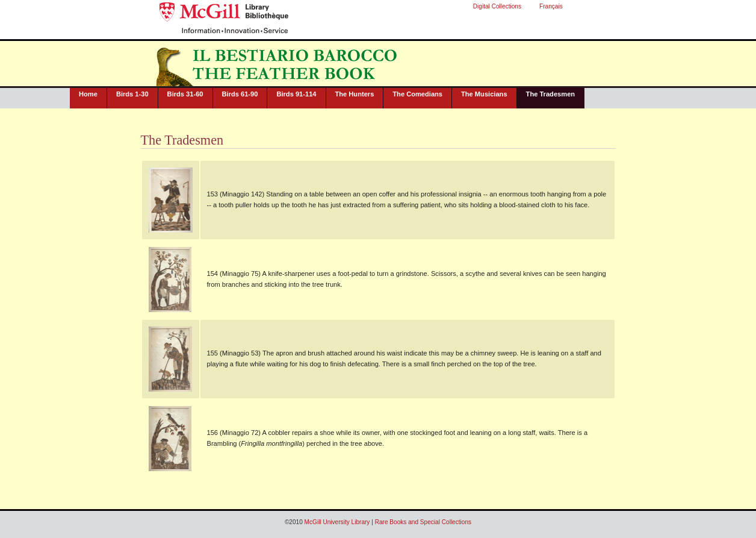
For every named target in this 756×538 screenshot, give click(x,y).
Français (551, 6)
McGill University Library (274, 14)
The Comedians (417, 94)
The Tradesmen (551, 94)
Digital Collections (497, 6)
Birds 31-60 (185, 94)
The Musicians (484, 94)
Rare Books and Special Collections (423, 522)
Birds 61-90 (240, 94)
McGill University (200, 14)
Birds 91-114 (296, 94)
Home (88, 94)
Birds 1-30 (132, 94)
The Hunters (355, 94)
